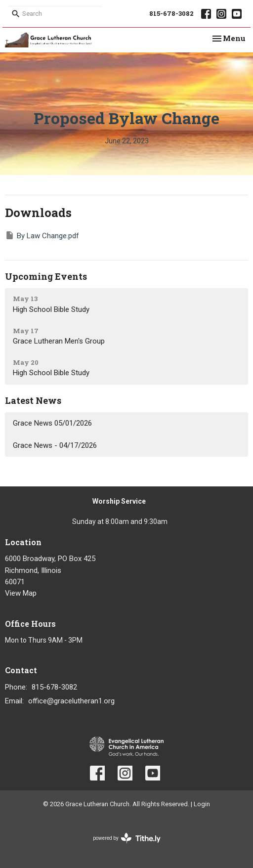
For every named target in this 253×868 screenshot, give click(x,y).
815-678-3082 (171, 13)
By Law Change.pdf (42, 235)
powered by (127, 838)
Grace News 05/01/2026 (52, 423)
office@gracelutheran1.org (71, 701)
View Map (21, 593)
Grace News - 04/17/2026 (55, 445)
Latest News (33, 400)
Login (202, 804)
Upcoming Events (46, 276)
